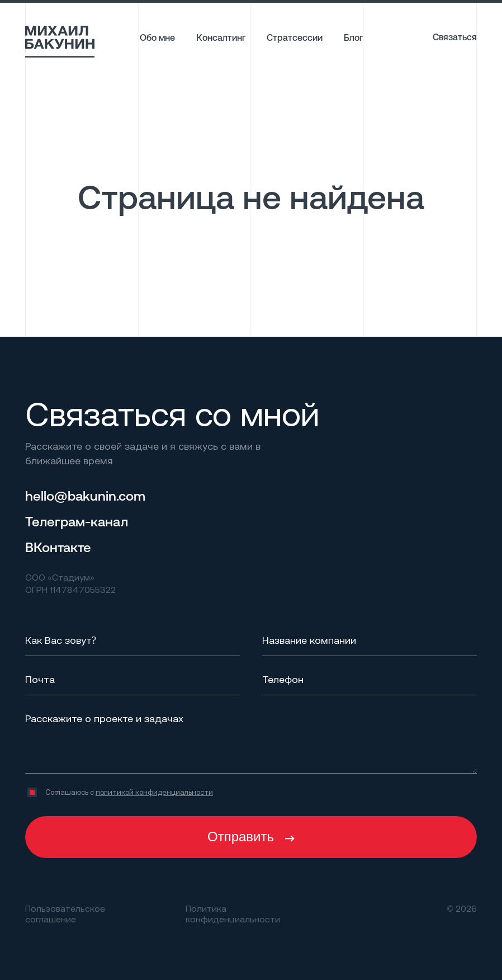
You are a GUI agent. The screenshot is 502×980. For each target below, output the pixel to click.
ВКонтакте (58, 547)
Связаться (455, 37)
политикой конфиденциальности (154, 792)
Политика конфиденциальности (233, 913)
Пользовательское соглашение (65, 913)
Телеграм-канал (77, 521)
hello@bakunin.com (85, 496)
